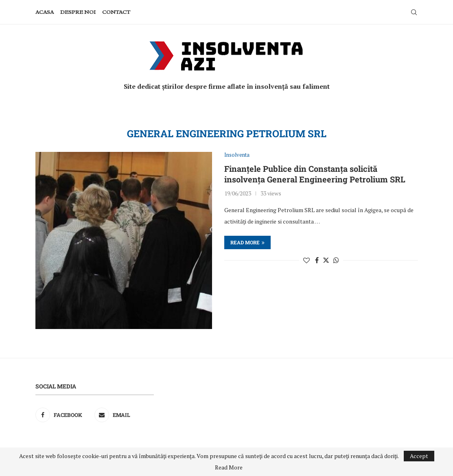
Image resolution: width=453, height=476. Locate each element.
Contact (116, 12)
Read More (229, 467)
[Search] (414, 12)
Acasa (45, 12)
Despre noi (78, 12)
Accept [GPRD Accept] (419, 456)
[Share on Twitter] (326, 260)
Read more (247, 242)
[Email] (122, 415)
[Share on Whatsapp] (336, 260)
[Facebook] (63, 415)
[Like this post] (306, 260)
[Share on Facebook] (317, 260)
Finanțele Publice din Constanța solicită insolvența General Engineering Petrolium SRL (315, 174)
